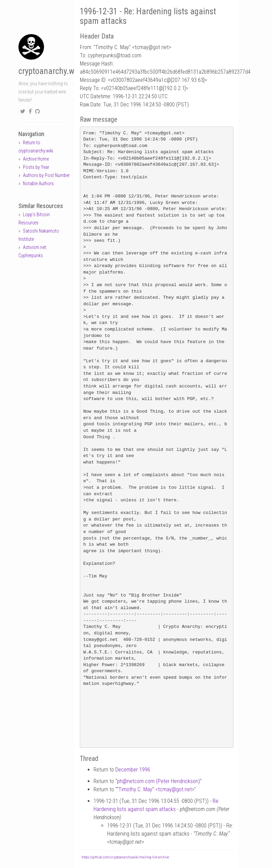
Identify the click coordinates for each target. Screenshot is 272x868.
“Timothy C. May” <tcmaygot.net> (155, 789)
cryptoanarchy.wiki (51, 71)
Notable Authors (38, 183)
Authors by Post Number (46, 175)
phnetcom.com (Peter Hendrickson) (159, 781)
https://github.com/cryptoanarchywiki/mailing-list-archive (125, 857)
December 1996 (133, 770)
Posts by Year (36, 167)
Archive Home (36, 159)
